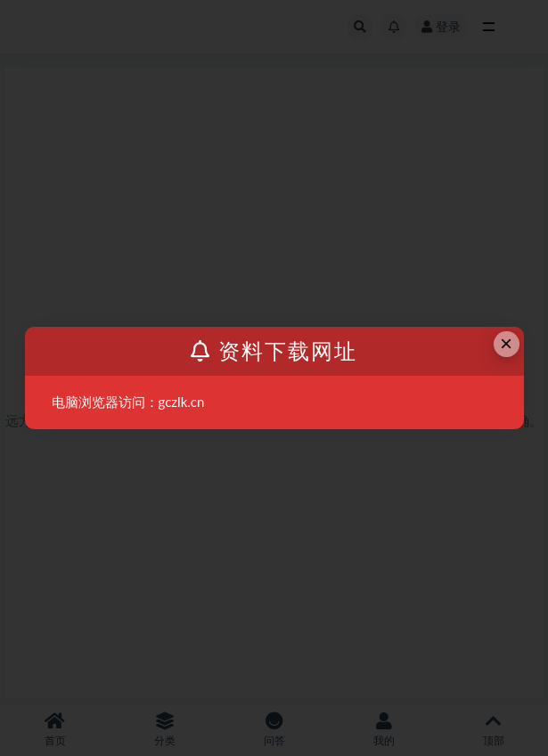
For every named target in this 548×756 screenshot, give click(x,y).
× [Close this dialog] (506, 343)
